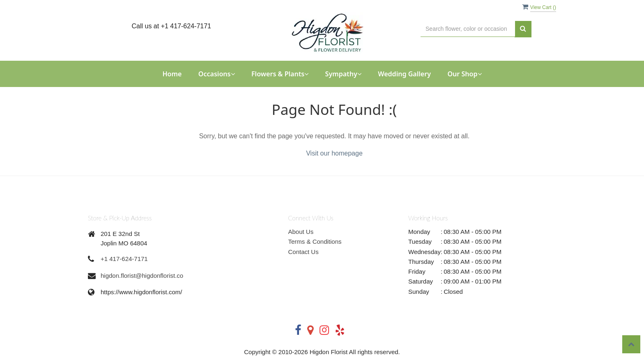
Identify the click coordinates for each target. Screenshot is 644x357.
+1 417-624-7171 (124, 259)
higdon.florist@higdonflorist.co (142, 276)
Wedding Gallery (404, 74)
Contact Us (304, 252)
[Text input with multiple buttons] (468, 29)
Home (172, 74)
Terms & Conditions (315, 241)
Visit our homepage (334, 153)
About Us (301, 232)
